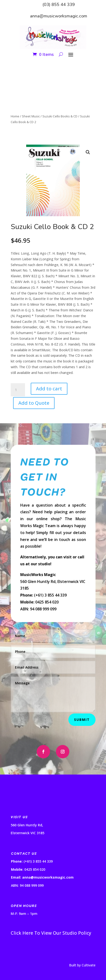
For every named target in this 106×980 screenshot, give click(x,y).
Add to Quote (34, 403)
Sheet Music (31, 116)
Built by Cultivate (82, 965)
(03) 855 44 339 (59, 5)
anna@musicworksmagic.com (59, 16)
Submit (82, 720)
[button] (88, 152)
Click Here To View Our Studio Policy (51, 933)
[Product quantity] (18, 390)
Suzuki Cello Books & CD (60, 116)
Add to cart (49, 389)
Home (15, 116)
